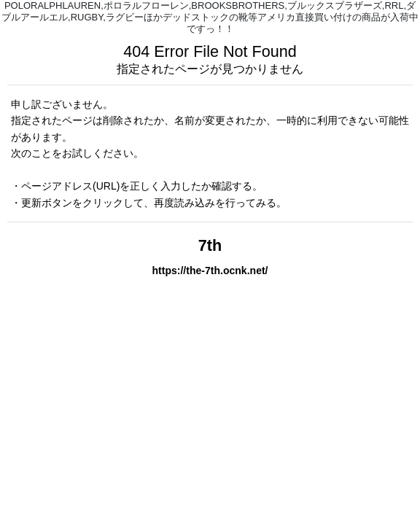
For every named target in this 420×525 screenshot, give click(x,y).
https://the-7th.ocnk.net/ (210, 271)
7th (210, 245)
